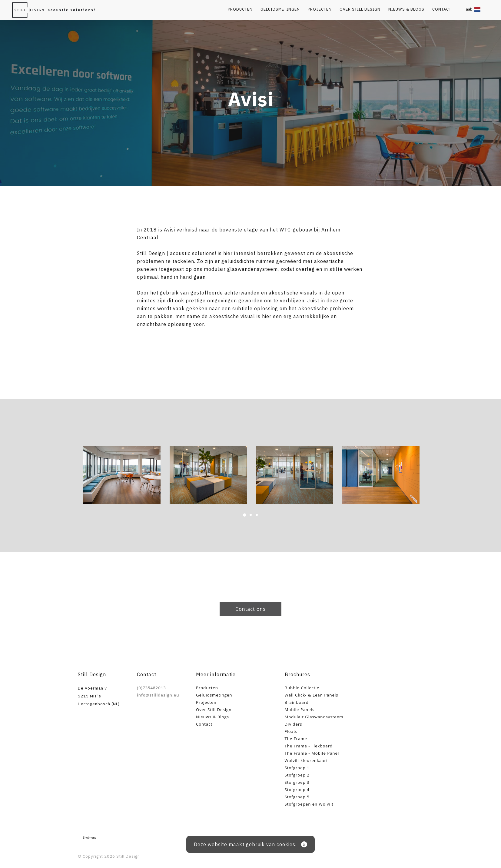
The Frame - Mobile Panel (312, 753)
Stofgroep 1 (297, 768)
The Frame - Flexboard (309, 746)
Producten (240, 9)
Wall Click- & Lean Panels (312, 695)
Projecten (320, 9)
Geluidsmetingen (280, 9)
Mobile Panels (300, 710)
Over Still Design (360, 9)
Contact (442, 9)
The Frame (296, 739)
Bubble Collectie (302, 688)
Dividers (294, 724)
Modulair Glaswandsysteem (314, 717)
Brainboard (297, 702)
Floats (291, 731)
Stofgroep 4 (297, 790)
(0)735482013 (151, 688)
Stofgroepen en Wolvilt (309, 804)
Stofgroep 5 (297, 797)
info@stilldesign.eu (158, 695)
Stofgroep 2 (297, 775)
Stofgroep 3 (297, 782)
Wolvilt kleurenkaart (306, 760)
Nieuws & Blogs (406, 9)
